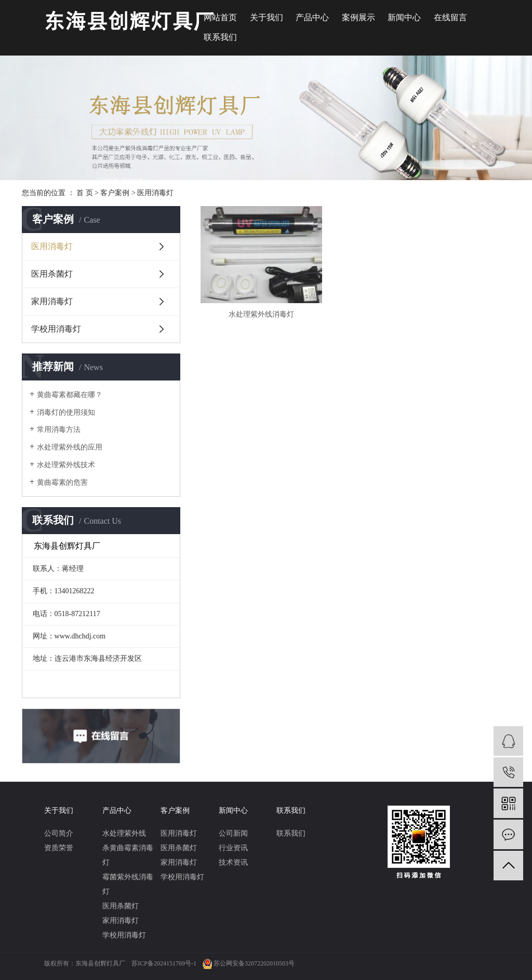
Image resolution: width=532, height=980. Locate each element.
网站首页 (220, 17)
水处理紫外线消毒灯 (250, 296)
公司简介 (59, 833)
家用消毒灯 (52, 301)
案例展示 (358, 17)
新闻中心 (404, 17)
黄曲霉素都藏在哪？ (70, 395)
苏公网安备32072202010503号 (254, 963)
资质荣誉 (59, 848)
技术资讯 (233, 862)
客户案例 (115, 193)
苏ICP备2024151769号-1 (164, 963)
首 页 (85, 193)
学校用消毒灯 (56, 329)
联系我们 (220, 37)
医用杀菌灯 (52, 274)
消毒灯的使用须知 (66, 412)
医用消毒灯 (155, 193)
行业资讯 (233, 848)
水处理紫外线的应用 (70, 447)
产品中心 (312, 17)
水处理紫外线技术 (66, 465)
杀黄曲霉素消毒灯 (128, 855)
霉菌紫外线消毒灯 (128, 884)
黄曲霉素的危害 (62, 482)
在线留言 (450, 17)
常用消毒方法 (59, 430)
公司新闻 (233, 833)
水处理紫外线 (124, 833)
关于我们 (267, 17)
